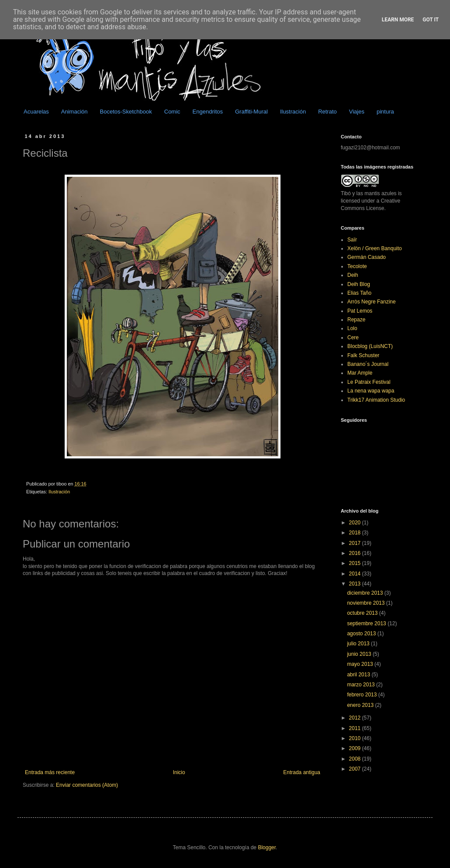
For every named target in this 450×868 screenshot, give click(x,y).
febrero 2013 (362, 695)
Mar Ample (360, 373)
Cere (353, 338)
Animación (74, 112)
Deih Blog (359, 284)
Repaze (356, 320)
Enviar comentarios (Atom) (87, 785)
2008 (356, 759)
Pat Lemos (360, 311)
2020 (356, 523)
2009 (356, 748)
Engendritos (208, 112)
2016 (356, 553)
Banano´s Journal (368, 364)
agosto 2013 (362, 634)
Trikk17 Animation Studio (376, 400)
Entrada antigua (302, 772)
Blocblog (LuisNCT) (370, 346)
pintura (385, 112)
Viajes (357, 112)
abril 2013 (359, 675)
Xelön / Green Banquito (375, 248)
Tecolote (357, 266)
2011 (356, 728)
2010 (356, 738)
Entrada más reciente (50, 772)
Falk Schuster (363, 355)
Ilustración (293, 112)
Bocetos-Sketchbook (126, 112)
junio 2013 (360, 654)
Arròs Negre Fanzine (372, 302)
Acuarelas (36, 112)
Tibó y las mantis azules (369, 193)
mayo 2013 (361, 664)
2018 (356, 533)
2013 (356, 584)
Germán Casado (367, 257)
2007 (356, 769)
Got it (431, 20)
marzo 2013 (362, 685)
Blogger (267, 847)
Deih (353, 275)
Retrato (327, 112)
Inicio (179, 772)
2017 (356, 543)
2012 (356, 718)
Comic (172, 112)
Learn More (398, 20)
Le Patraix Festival (369, 382)
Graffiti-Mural (251, 112)
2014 (356, 574)
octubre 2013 (363, 613)
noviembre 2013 (366, 603)
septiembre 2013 (367, 623)
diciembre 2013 (365, 593)
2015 (356, 563)
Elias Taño (359, 293)
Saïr (352, 240)
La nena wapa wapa (371, 391)
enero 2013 (361, 705)
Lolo (352, 328)
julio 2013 (359, 644)
